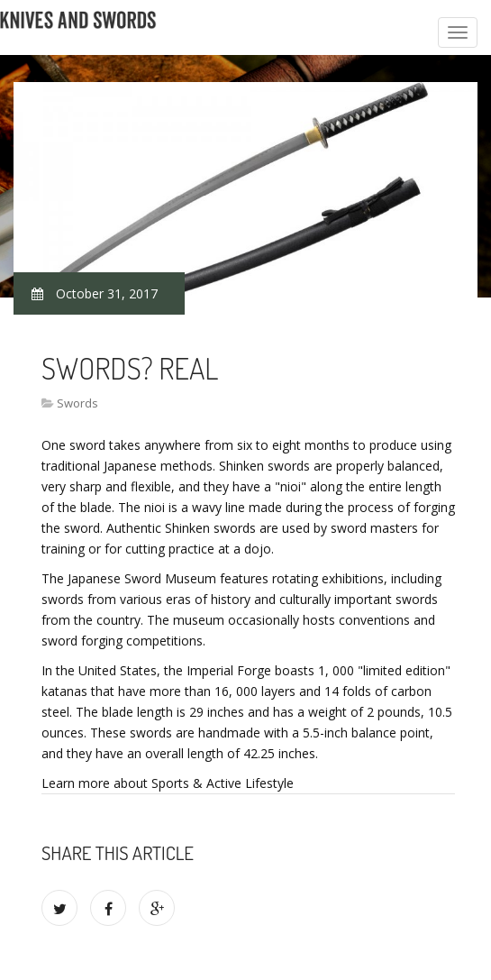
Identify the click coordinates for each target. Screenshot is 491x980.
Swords (77, 403)
